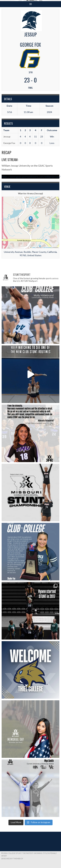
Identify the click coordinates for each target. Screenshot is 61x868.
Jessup (7, 137)
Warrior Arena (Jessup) (30, 193)
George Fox (9, 143)
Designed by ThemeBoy (12, 859)
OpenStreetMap (47, 248)
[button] (31, 219)
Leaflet (33, 248)
